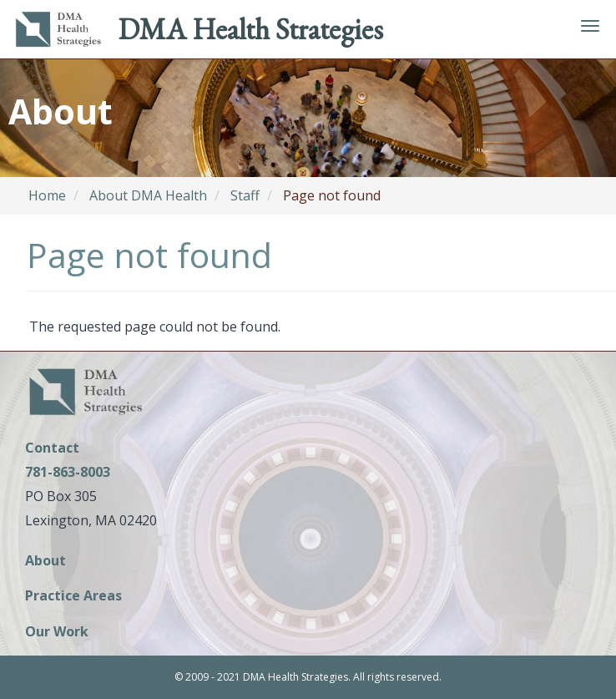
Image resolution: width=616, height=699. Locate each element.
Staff (245, 195)
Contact (52, 448)
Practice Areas (73, 597)
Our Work (57, 633)
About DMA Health (148, 195)
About (45, 562)
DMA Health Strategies (250, 29)
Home (47, 195)
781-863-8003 (68, 472)
